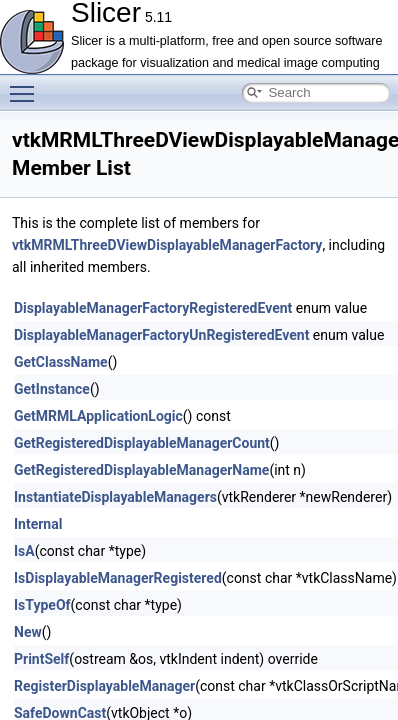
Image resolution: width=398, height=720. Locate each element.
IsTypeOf (42, 605)
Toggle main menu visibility (27, 85)
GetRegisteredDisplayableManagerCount (142, 443)
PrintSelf (41, 659)
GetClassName (61, 362)
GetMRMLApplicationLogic (98, 416)
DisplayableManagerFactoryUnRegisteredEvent (161, 335)
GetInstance (52, 389)
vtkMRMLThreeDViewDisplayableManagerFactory (167, 245)
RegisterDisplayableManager (104, 686)
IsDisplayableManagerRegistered (118, 578)
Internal (38, 524)
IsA (24, 551)
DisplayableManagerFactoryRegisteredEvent (153, 308)
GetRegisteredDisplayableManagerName (141, 470)
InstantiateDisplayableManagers (115, 497)
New (28, 632)
